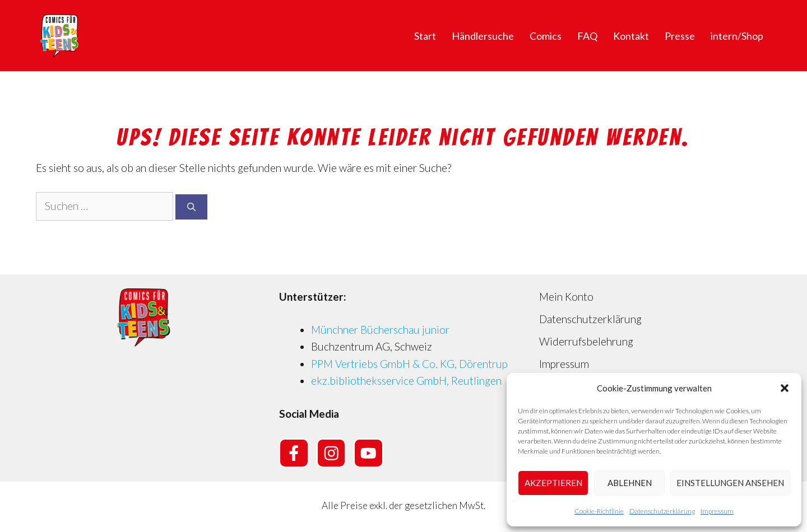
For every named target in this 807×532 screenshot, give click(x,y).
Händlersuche (483, 36)
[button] (785, 388)
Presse (680, 36)
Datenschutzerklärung (662, 511)
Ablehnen (630, 483)
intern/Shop (737, 36)
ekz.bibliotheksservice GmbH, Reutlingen (406, 381)
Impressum (717, 511)
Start (425, 36)
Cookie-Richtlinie (599, 511)
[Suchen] (191, 207)
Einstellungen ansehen (730, 483)
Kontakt (631, 36)
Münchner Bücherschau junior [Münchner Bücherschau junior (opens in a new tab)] (380, 330)
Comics (546, 36)
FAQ (587, 36)
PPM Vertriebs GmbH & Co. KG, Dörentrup (409, 364)
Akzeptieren (553, 483)
